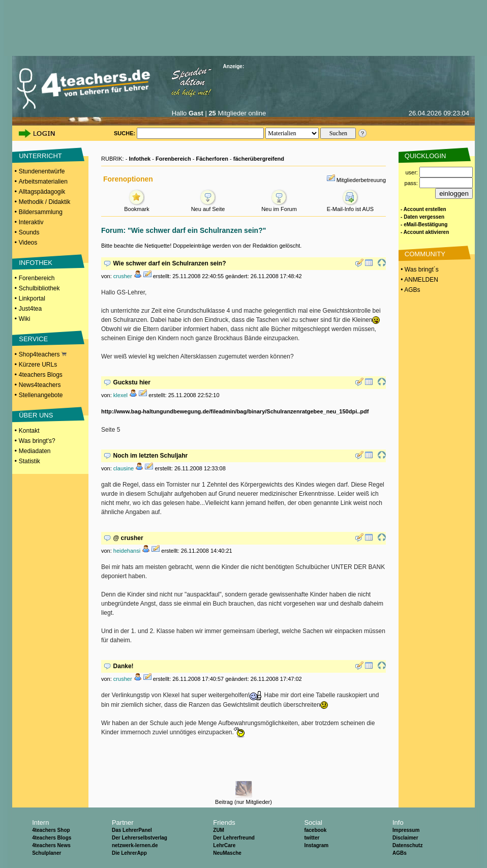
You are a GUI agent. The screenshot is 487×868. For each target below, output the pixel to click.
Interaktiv (31, 222)
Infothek (140, 159)
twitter (312, 838)
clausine (124, 468)
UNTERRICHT (40, 156)
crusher (123, 276)
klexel (120, 395)
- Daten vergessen (422, 217)
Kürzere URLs (38, 365)
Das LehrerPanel (132, 830)
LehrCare (224, 845)
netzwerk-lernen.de (135, 845)
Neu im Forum (279, 206)
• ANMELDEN (419, 280)
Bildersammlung (41, 212)
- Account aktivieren (425, 232)
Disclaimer (405, 838)
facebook (315, 830)
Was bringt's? (37, 441)
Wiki (25, 319)
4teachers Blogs (41, 375)
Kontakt (29, 431)
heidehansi (127, 551)
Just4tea (30, 309)
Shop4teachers (43, 354)
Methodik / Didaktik (44, 202)
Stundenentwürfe (42, 171)
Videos (28, 243)
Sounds (29, 232)
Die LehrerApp (129, 853)
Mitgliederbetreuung (361, 180)
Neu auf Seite (208, 206)
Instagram (316, 845)
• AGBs (410, 290)
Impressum (406, 830)
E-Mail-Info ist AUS (350, 206)
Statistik (29, 461)
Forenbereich (37, 278)
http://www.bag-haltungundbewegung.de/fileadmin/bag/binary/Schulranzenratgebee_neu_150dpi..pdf (235, 411)
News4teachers (40, 385)
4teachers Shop (51, 830)
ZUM (219, 830)
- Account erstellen (423, 209)
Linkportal (32, 298)
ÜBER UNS (36, 415)
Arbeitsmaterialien (43, 182)
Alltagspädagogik (42, 192)
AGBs (400, 853)
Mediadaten (35, 451)
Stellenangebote (41, 395)
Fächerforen (212, 159)
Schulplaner (47, 853)
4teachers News (51, 845)
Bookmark (137, 206)
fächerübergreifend (259, 159)
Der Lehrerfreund (234, 838)
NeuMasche (227, 853)
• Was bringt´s (419, 270)
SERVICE (33, 339)
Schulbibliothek (39, 288)
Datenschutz (407, 845)
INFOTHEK (36, 263)
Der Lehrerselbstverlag (140, 838)
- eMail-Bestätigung (424, 225)
